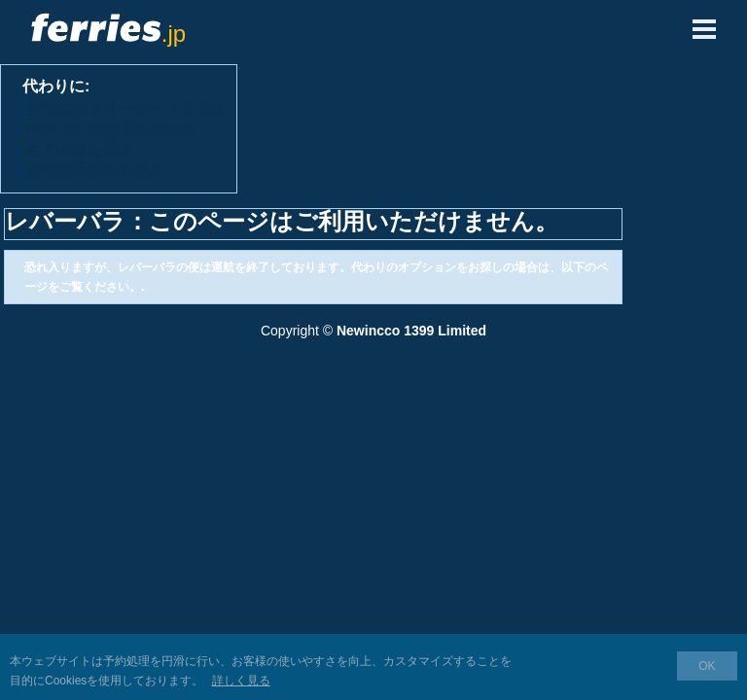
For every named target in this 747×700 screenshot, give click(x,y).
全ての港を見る (80, 149)
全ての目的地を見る (95, 170)
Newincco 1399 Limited (411, 331)
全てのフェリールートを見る (126, 108)
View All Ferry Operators (109, 129)
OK (707, 666)
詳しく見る (241, 681)
